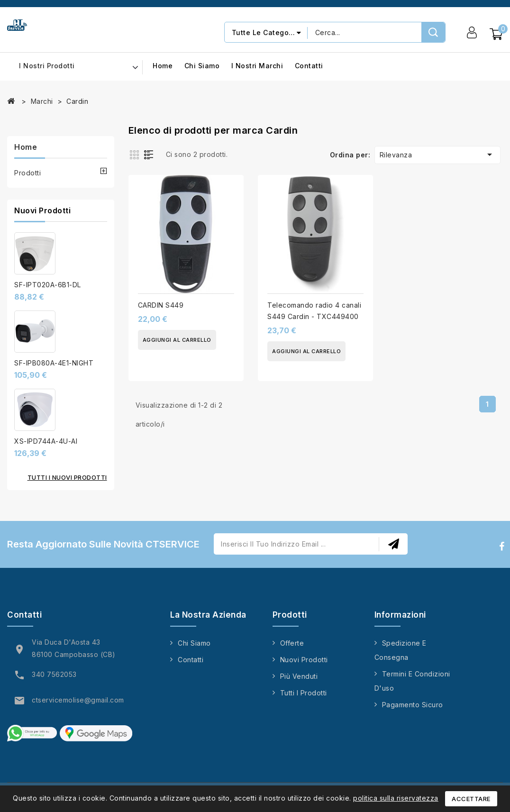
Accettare (471, 799)
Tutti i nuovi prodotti (67, 477)
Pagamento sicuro (413, 705)
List (151, 154)
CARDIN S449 (161, 305)
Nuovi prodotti (304, 660)
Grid (136, 154)
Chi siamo (202, 66)
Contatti (309, 66)
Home (163, 66)
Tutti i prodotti (304, 693)
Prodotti (27, 173)
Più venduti (299, 676)
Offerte (292, 643)
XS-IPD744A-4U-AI (46, 441)
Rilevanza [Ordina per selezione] (437, 155)
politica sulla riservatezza (396, 798)
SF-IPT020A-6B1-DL (48, 285)
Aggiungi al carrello (177, 340)
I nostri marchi (257, 66)
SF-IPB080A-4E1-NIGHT (54, 363)
